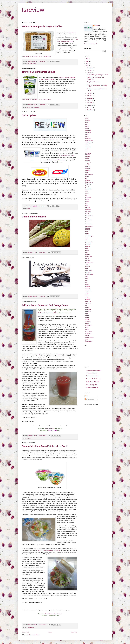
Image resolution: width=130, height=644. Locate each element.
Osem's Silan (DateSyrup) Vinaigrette (49, 550)
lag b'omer (88, 210)
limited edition (89, 216)
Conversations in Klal (92, 376)
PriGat (40, 317)
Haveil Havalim (49, 429)
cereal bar (88, 130)
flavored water (89, 175)
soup (87, 297)
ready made (29, 64)
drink (87, 173)
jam (86, 203)
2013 (87, 61)
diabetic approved (88, 166)
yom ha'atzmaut (90, 338)
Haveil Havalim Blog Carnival (53, 614)
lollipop (87, 218)
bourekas (88, 120)
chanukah (88, 133)
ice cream (88, 197)
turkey (87, 316)
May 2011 (90, 103)
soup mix (88, 299)
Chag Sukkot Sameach (34, 217)
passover (88, 246)
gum (86, 191)
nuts (86, 238)
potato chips (89, 256)
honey (87, 193)
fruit (35, 107)
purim (87, 268)
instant (87, 201)
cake (87, 124)
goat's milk (88, 185)
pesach (87, 250)
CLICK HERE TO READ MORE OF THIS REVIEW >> (36, 56)
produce (87, 261)
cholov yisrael (30, 107)
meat (87, 232)
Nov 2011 (90, 70)
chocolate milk (89, 141)
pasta (87, 248)
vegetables (88, 325)
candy (87, 126)
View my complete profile (91, 44)
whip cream (88, 332)
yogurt (38, 107)
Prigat (39, 354)
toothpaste (88, 309)
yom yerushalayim (89, 341)
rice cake (88, 272)
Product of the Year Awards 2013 (48, 313)
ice (86, 195)
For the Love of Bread (92, 382)
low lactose (88, 224)
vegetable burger (88, 323)
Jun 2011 (90, 100)
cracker (87, 159)
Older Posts (74, 632)
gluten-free (88, 181)
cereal (87, 128)
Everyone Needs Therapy (93, 379)
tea (86, 305)
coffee (87, 145)
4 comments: (42, 206)
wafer (87, 327)
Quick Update (29, 115)
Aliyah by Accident (91, 373)
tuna (86, 314)
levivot (87, 214)
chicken (87, 137)
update (28, 208)
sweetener (88, 303)
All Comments (89, 399)
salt (86, 283)
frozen (87, 177)
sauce (87, 285)
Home (50, 632)
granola (87, 187)
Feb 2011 (90, 110)
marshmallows (89, 226)
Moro (58, 354)
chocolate (88, 139)
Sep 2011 (90, 93)
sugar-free (88, 301)
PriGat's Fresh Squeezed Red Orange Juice (45, 305)
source (32, 161)
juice (30, 438)
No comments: (42, 252)
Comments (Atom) (34, 635)
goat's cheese (89, 183)
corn (86, 151)
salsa (87, 281)
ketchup (87, 208)
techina (87, 307)
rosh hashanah (89, 274)
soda (87, 295)
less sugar (88, 212)
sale (86, 279)
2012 (87, 64)
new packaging (89, 236)
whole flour (88, 334)
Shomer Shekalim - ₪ (92, 388)
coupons (88, 157)
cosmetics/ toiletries (88, 154)
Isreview (33, 10)
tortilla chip (88, 311)
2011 (87, 66)
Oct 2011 (90, 73)
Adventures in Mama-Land (94, 370)
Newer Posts (26, 632)
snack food (88, 291)
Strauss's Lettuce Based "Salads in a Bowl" (45, 446)
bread (87, 122)
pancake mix (89, 242)
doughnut (88, 168)
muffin (87, 234)
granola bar (88, 189)
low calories (89, 220)
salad (33, 627)
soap (87, 293)
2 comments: (42, 61)
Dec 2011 (90, 68)
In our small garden (92, 385)
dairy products (89, 163)
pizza (87, 252)
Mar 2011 (90, 108)
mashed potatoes (88, 229)
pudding (87, 266)
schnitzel (88, 287)
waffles (35, 64)
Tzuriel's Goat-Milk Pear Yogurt (38, 72)
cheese (87, 135)
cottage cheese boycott (67, 155)
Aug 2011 (90, 96)
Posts (87, 396)
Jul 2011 (90, 98)
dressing (29, 627)
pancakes (88, 244)
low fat (87, 222)
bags (87, 118)
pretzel (87, 259)
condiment (88, 147)
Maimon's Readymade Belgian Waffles (42, 26)
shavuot (87, 289)
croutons (88, 161)
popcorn (87, 254)
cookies (87, 149)
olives (87, 240)
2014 (87, 59)
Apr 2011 (90, 105)
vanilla (87, 320)
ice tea (87, 199)
